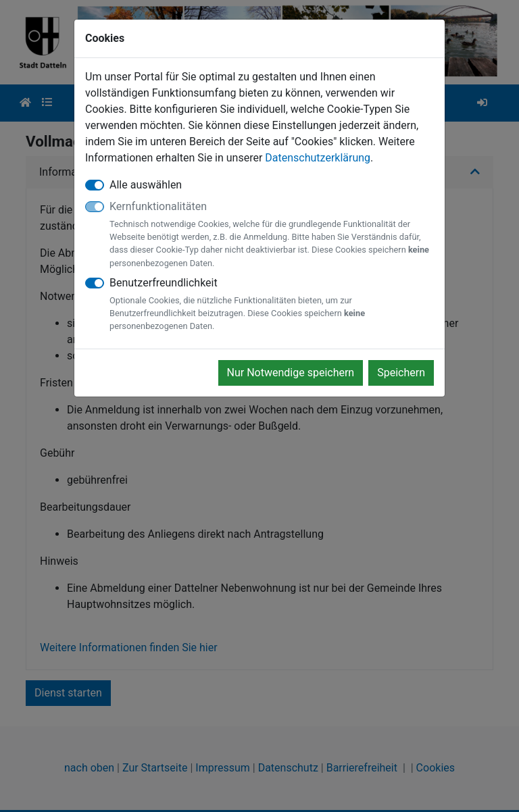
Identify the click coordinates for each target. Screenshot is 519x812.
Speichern (401, 373)
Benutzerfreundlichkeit (272, 305)
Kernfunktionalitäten (272, 235)
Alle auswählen (146, 185)
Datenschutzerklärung (318, 158)
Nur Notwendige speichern (291, 373)
